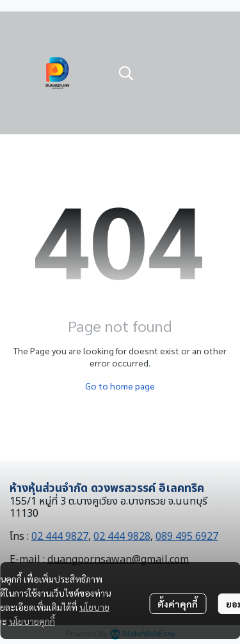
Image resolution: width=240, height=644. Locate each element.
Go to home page (120, 386)
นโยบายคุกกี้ (32, 621)
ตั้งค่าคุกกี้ (178, 604)
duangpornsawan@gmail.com (118, 560)
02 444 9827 (60, 537)
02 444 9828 (122, 537)
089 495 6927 (187, 537)
